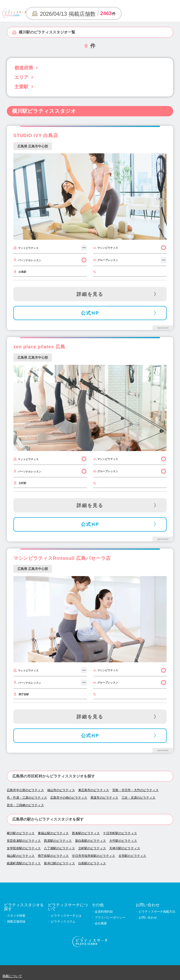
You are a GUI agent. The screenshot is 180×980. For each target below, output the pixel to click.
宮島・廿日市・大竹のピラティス (135, 790)
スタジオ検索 (16, 916)
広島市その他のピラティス (69, 798)
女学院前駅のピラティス (24, 848)
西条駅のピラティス (86, 833)
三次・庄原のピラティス (138, 798)
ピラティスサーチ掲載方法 (157, 912)
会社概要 (101, 923)
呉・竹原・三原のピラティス (27, 798)
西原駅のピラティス (58, 841)
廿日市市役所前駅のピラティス (94, 856)
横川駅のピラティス (21, 833)
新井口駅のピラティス (59, 863)
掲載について (12, 976)
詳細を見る (90, 294)
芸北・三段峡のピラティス (25, 805)
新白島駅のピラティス (91, 841)
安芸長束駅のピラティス (24, 841)
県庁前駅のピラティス (53, 856)
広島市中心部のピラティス (25, 790)
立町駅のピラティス (92, 848)
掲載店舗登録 (16, 921)
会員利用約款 (104, 912)
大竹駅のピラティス (123, 841)
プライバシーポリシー (110, 917)
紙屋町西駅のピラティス (24, 863)
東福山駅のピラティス (53, 833)
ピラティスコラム (63, 921)
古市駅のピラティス (132, 856)
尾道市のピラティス (104, 798)
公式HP (90, 313)
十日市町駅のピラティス (120, 833)
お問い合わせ (148, 917)
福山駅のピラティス (21, 856)
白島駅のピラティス (92, 863)
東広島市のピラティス (94, 790)
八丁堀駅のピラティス (59, 848)
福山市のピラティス (61, 790)
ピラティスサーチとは (66, 916)
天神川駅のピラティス (125, 848)
